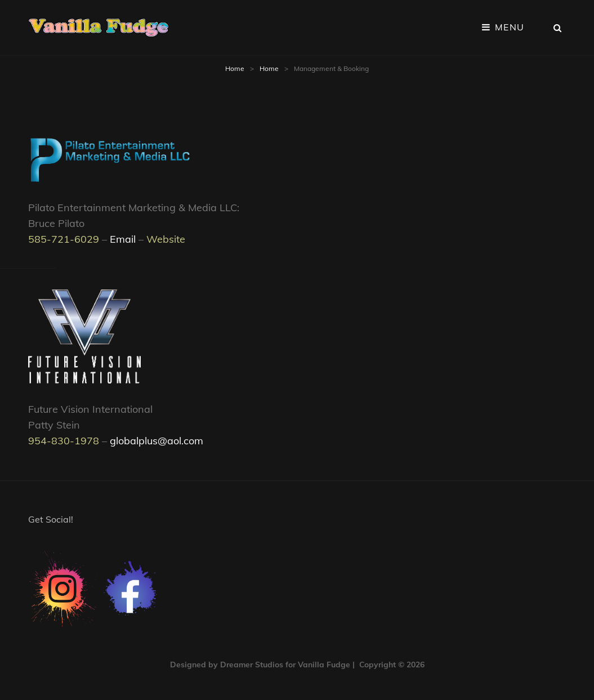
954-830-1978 (64, 441)
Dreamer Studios (252, 664)
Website (166, 239)
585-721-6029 (64, 239)
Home (235, 68)
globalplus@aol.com (157, 441)
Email (123, 239)
